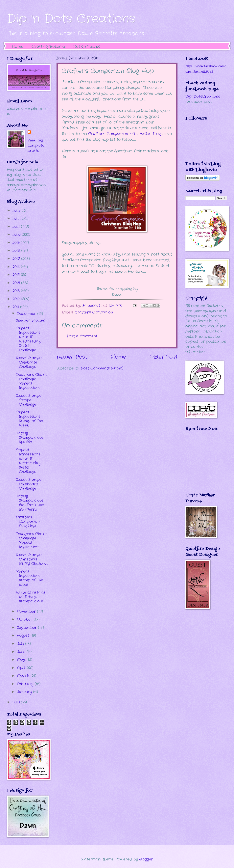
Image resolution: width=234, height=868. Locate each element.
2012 (17, 299)
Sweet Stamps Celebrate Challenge (29, 362)
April (22, 668)
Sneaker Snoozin (31, 320)
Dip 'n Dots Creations (71, 19)
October (25, 619)
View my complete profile (36, 146)
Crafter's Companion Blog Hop (28, 522)
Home (18, 47)
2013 (17, 291)
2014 (17, 283)
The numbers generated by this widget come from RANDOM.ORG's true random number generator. (201, 465)
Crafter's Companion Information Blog (124, 134)
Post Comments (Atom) (102, 368)
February (26, 684)
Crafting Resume (48, 47)
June (22, 652)
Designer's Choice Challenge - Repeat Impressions (32, 381)
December (27, 314)
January (25, 692)
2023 (17, 210)
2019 (17, 243)
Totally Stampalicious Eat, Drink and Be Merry (30, 503)
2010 (17, 702)
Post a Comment (82, 336)
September (28, 628)
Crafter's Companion (94, 312)
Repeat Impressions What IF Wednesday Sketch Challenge (28, 339)
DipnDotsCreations (203, 96)
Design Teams (87, 47)
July (21, 644)
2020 (17, 234)
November (27, 611)
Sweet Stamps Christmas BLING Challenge (32, 559)
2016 (17, 267)
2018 (17, 251)
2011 (16, 307)
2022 (17, 218)
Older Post (164, 357)
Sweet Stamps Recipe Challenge (29, 400)
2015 (17, 275)
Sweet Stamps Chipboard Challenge (29, 484)
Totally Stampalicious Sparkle (30, 438)
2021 (17, 227)
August (24, 636)
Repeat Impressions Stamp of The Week (30, 419)
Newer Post (72, 357)
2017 (17, 259)
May (22, 660)
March (24, 676)
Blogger (146, 859)
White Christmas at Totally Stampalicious (31, 597)
